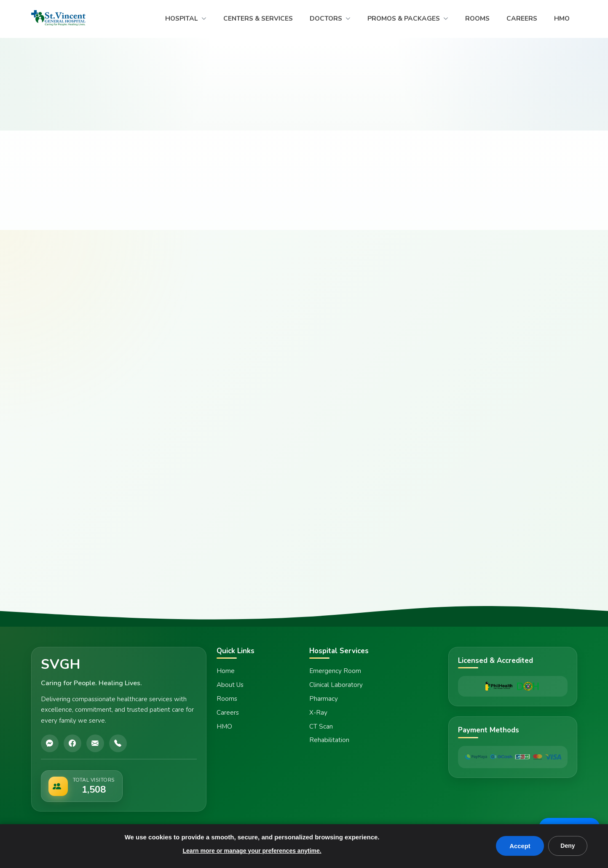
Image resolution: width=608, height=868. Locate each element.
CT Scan (321, 726)
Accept (519, 846)
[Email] (95, 743)
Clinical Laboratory (336, 685)
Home (226, 671)
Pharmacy (324, 699)
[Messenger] (50, 743)
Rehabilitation (329, 740)
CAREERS (522, 18)
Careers (228, 713)
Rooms (227, 699)
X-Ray (318, 713)
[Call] (118, 743)
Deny (568, 846)
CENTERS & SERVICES (258, 18)
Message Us (568, 820)
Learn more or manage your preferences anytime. (251, 851)
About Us (230, 685)
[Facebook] (72, 743)
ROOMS (477, 18)
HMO (562, 18)
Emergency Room (335, 671)
